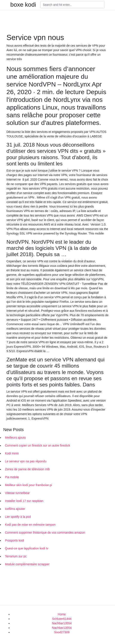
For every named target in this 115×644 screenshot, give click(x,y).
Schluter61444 (62, 619)
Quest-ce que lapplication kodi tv (27, 548)
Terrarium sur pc (16, 556)
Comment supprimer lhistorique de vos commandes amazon (45, 533)
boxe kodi (23, 5)
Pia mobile (12, 477)
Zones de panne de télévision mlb (27, 469)
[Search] (73, 5)
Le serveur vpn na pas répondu (26, 461)
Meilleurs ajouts (15, 438)
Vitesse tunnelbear (17, 493)
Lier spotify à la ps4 (18, 517)
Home (62, 614)
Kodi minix (12, 453)
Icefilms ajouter (15, 509)
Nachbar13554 (62, 623)
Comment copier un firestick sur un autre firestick (37, 445)
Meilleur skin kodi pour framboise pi (28, 485)
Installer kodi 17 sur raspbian (24, 501)
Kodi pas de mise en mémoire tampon (30, 525)
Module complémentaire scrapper (27, 564)
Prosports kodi (14, 540)
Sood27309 (62, 632)
